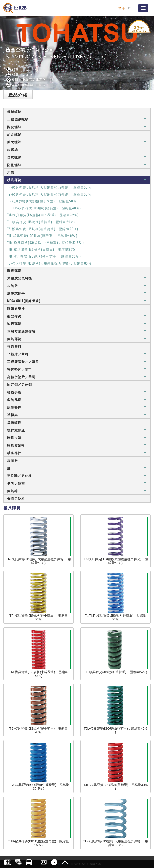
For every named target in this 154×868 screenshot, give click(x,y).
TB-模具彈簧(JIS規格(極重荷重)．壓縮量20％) (43, 229)
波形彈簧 (77, 323)
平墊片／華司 (77, 354)
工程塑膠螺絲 (77, 119)
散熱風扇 (77, 399)
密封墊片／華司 (77, 369)
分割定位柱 (77, 498)
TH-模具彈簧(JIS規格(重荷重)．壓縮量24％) (41, 222)
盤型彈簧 (77, 316)
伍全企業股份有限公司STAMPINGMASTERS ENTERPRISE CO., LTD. (55, 53)
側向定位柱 (77, 483)
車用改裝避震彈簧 (77, 331)
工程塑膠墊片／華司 (77, 361)
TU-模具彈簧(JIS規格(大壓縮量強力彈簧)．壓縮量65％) (50, 263)
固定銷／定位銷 (77, 384)
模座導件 (77, 453)
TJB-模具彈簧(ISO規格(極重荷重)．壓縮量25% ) (44, 256)
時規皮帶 (77, 437)
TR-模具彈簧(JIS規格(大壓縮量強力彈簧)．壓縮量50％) (50, 187)
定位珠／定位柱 (77, 475)
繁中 (122, 8)
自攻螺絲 (77, 157)
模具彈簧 (77, 180)
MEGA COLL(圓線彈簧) (77, 301)
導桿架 (77, 415)
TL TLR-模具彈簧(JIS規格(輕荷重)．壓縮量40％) (44, 208)
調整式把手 (77, 293)
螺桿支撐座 (77, 430)
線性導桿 (77, 407)
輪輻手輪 (77, 392)
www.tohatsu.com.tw (26, 85)
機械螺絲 (77, 111)
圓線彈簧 (77, 270)
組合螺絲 (77, 134)
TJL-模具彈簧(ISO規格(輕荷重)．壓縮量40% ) (42, 235)
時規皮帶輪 (77, 445)
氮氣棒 (77, 491)
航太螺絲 (77, 142)
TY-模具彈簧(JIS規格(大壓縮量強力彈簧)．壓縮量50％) (50, 194)
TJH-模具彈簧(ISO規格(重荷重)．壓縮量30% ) (42, 249)
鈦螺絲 (77, 149)
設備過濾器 (77, 308)
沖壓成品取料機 (77, 278)
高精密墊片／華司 (77, 377)
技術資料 (77, 346)
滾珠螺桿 (77, 422)
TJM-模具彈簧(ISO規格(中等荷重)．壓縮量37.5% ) (46, 242)
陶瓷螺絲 (77, 127)
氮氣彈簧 (77, 339)
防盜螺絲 (77, 165)
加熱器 (77, 285)
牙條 (77, 172)
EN (130, 8)
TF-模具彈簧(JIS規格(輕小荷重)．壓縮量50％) (43, 201)
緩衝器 (77, 460)
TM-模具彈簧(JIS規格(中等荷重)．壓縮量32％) (43, 215)
